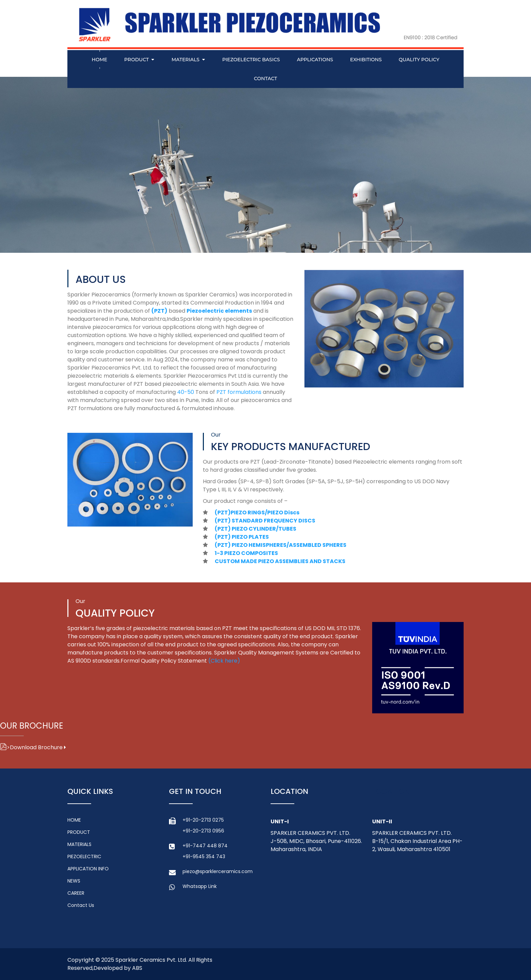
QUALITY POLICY (419, 60)
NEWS (74, 881)
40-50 (186, 392)
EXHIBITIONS (366, 60)
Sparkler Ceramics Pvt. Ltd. (151, 960)
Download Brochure (33, 747)
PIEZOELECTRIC (84, 856)
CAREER (76, 893)
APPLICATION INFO (88, 869)
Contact (265, 79)
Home (100, 60)
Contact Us (81, 905)
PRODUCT (137, 60)
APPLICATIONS (315, 60)
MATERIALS (186, 60)
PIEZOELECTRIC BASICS (251, 60)
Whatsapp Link (200, 886)
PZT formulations (240, 392)
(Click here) (224, 661)
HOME (74, 820)
